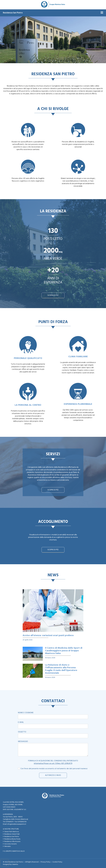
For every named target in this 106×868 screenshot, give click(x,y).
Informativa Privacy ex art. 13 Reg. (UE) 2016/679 (53, 764)
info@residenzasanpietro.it (17, 824)
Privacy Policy (45, 862)
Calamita (15, 864)
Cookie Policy (57, 862)
